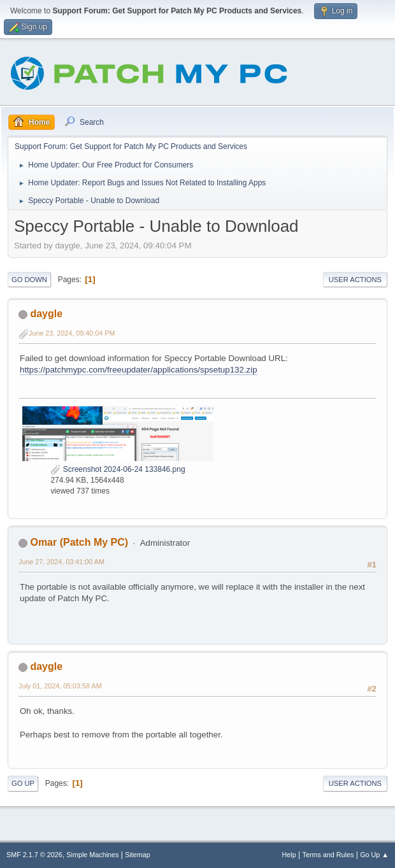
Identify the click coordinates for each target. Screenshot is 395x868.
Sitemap (138, 855)
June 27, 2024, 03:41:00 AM (61, 562)
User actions (355, 280)
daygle (46, 314)
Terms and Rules (328, 855)
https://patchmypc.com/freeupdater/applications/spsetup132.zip (139, 370)
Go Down (29, 280)
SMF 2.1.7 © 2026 (34, 855)
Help (289, 855)
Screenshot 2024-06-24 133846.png (118, 469)
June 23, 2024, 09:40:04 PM (72, 333)
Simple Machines (92, 855)
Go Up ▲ (374, 855)
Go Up (23, 783)
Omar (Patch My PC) (79, 542)
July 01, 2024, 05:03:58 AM (60, 686)
